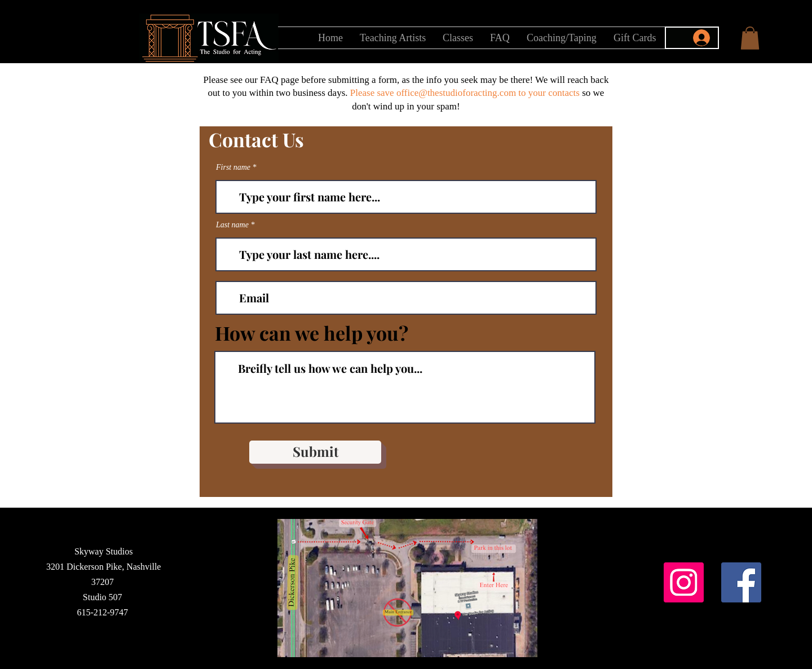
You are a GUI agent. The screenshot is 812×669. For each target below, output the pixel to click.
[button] (750, 38)
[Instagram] (684, 582)
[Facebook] (741, 582)
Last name (232, 225)
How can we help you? (312, 333)
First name (233, 168)
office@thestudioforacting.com (456, 93)
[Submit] (315, 452)
